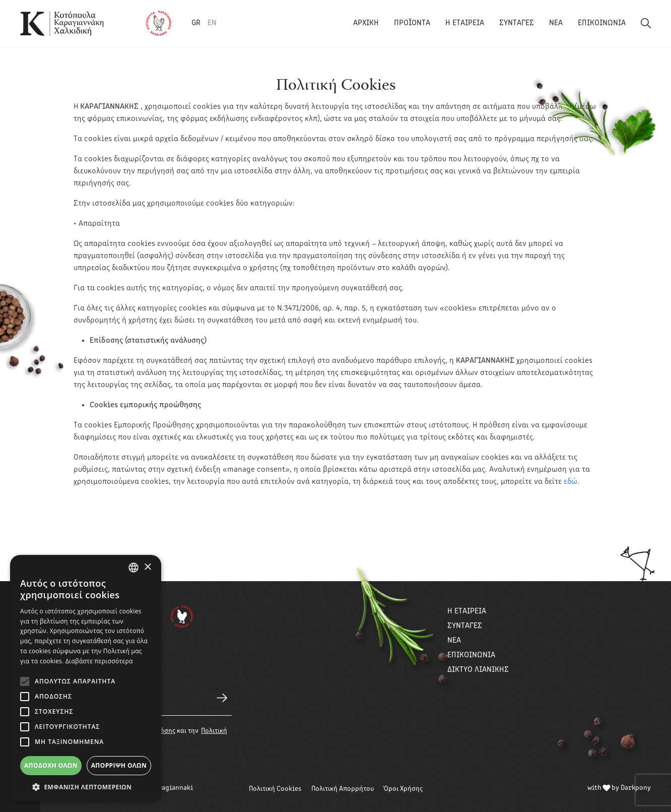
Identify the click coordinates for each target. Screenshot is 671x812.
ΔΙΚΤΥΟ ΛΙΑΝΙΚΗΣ (478, 670)
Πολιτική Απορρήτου (343, 789)
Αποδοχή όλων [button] (51, 765)
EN (212, 23)
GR (196, 23)
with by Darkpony (619, 788)
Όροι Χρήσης (403, 789)
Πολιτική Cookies (275, 789)
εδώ (571, 482)
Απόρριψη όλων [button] (119, 765)
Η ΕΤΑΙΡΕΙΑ (465, 23)
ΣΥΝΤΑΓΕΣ (517, 23)
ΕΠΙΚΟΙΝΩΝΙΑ (602, 23)
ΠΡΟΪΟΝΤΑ (412, 23)
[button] (86, 787)
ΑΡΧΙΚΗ (366, 23)
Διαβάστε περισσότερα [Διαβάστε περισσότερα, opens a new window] (99, 661)
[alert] (86, 678)
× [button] (147, 567)
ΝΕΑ (556, 23)
